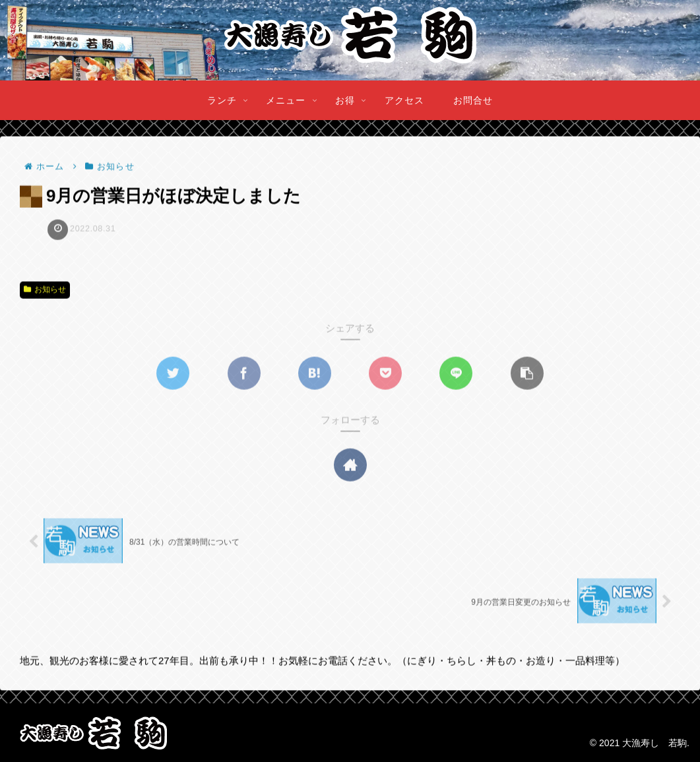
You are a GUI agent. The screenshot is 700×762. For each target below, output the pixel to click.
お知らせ (45, 290)
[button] (527, 374)
